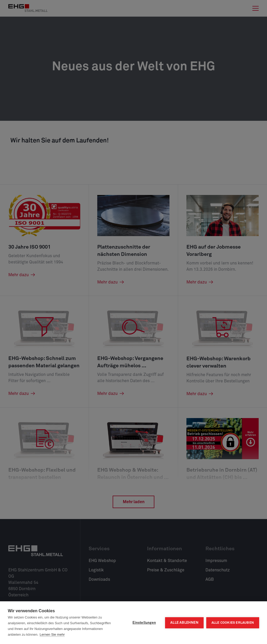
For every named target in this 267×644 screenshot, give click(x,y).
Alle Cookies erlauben (233, 623)
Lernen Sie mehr (52, 634)
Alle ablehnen (184, 623)
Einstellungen (144, 623)
